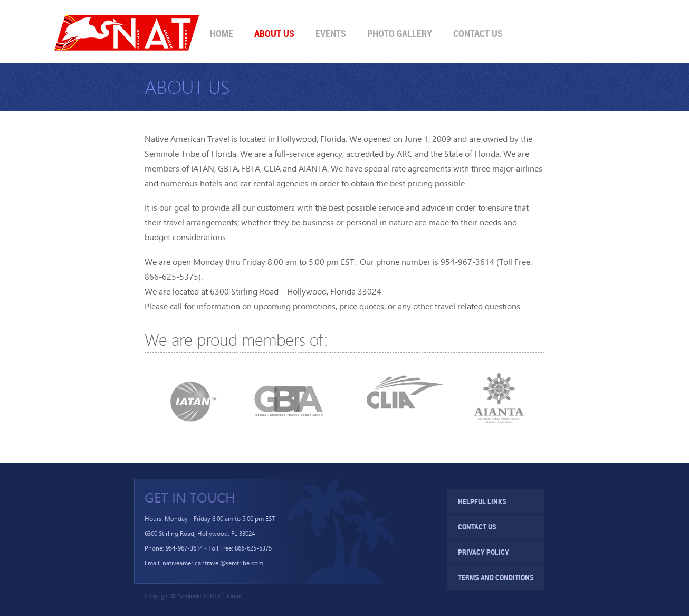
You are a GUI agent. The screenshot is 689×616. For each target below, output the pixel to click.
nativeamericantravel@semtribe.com (213, 563)
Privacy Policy (484, 552)
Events (331, 33)
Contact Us (478, 33)
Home (222, 33)
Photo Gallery (400, 33)
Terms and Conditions (496, 577)
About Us (274, 33)
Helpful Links (482, 501)
